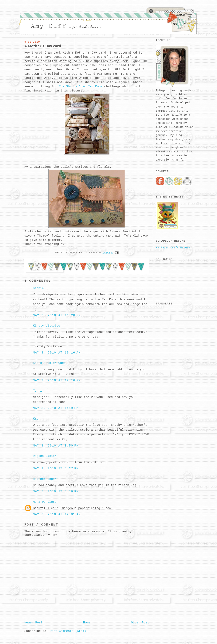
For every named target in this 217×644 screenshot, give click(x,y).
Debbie (38, 288)
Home (87, 623)
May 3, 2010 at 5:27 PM (56, 469)
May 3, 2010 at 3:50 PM (56, 446)
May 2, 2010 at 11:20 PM (57, 315)
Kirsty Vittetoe (46, 326)
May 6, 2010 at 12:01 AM (57, 514)
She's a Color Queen (50, 363)
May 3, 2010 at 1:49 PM (56, 408)
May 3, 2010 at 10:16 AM (57, 353)
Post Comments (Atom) (68, 631)
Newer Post (33, 623)
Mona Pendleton (46, 502)
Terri (37, 391)
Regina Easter (45, 456)
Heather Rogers (46, 479)
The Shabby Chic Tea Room (81, 87)
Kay (36, 419)
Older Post (140, 623)
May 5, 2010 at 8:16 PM (56, 492)
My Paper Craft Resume (173, 248)
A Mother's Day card (43, 46)
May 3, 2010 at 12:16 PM (57, 380)
